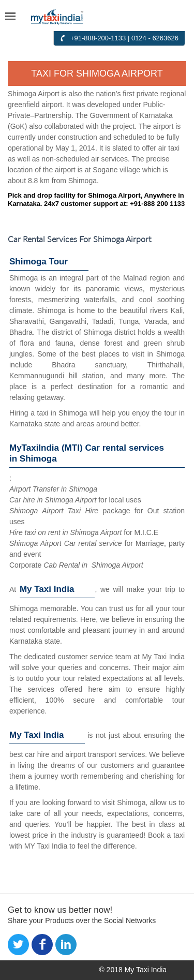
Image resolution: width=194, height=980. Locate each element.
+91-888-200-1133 (98, 38)
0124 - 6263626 (155, 38)
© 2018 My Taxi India (133, 970)
